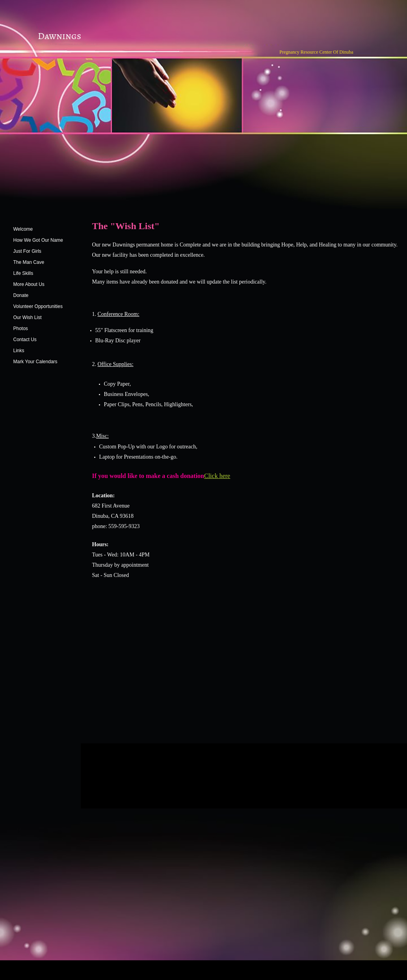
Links (19, 351)
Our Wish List (28, 317)
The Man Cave (29, 262)
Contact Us (25, 340)
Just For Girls (27, 251)
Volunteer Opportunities (38, 306)
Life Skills (23, 273)
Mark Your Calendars (35, 362)
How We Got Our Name (38, 240)
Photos (21, 329)
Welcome (23, 229)
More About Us (29, 284)
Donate (21, 295)
